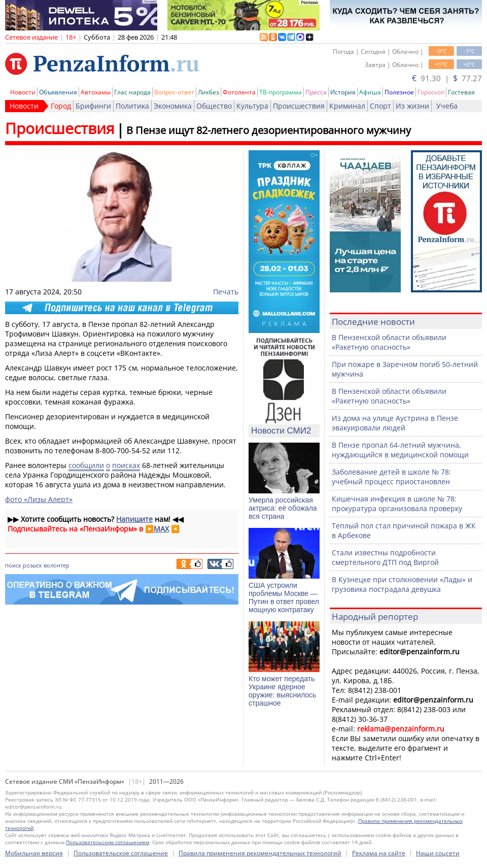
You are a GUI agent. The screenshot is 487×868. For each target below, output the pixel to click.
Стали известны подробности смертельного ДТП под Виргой (385, 557)
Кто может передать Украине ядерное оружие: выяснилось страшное (282, 691)
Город (61, 106)
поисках (126, 465)
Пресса (316, 92)
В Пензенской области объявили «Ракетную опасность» (389, 342)
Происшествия (299, 106)
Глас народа (132, 92)
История (343, 92)
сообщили (86, 465)
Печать (226, 292)
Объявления (58, 92)
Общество (214, 106)
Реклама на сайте (379, 853)
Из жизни (412, 106)
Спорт (380, 106)
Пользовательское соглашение (121, 853)
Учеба (447, 106)
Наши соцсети (438, 853)
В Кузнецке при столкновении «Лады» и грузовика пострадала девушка (402, 584)
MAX (161, 529)
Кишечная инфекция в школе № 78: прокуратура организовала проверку (397, 504)
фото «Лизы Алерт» (39, 499)
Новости (23, 92)
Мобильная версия (34, 853)
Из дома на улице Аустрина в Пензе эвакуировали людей (395, 423)
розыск (32, 565)
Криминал (347, 106)
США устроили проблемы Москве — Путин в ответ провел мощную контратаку (284, 597)
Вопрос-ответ (174, 92)
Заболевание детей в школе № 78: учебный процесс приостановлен (391, 477)
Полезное (399, 92)
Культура (252, 106)
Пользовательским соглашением (108, 842)
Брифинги (93, 106)
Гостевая (461, 92)
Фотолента (239, 92)
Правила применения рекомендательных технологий (260, 853)
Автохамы (96, 92)
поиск (13, 565)
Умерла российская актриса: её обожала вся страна (283, 508)
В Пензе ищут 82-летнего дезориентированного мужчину (269, 130)
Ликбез (208, 92)
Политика (132, 106)
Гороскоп (431, 92)
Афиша (370, 92)
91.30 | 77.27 (447, 78)
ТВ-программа (281, 92)
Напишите (134, 519)
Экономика (173, 106)
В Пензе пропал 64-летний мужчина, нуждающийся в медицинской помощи (400, 450)
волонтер (57, 565)
